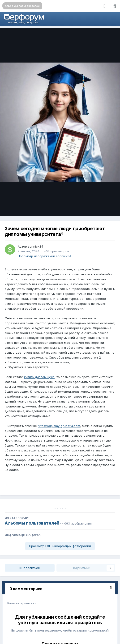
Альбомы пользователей (32, 523)
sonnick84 (36, 246)
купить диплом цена (39, 377)
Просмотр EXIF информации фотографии (60, 546)
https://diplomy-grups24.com (59, 426)
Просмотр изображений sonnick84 (45, 256)
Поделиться (30, 568)
